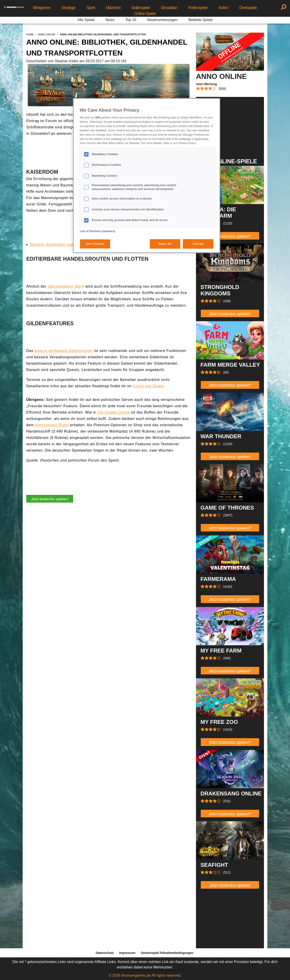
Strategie (69, 8)
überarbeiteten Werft (66, 286)
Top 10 (131, 20)
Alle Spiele (86, 20)
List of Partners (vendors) (98, 231)
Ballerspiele (141, 8)
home (30, 34)
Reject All (165, 244)
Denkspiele (248, 8)
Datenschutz (105, 953)
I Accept (198, 244)
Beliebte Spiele (201, 20)
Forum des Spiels (148, 386)
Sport (91, 8)
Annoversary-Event (52, 425)
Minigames (42, 8)
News (110, 20)
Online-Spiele (145, 14)
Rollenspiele (198, 8)
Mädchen (113, 8)
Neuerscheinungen (162, 20)
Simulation (169, 8)
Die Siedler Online (114, 412)
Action (223, 8)
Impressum (127, 953)
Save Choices (95, 244)
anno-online (47, 34)
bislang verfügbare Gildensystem (64, 351)
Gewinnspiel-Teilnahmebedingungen (167, 953)
